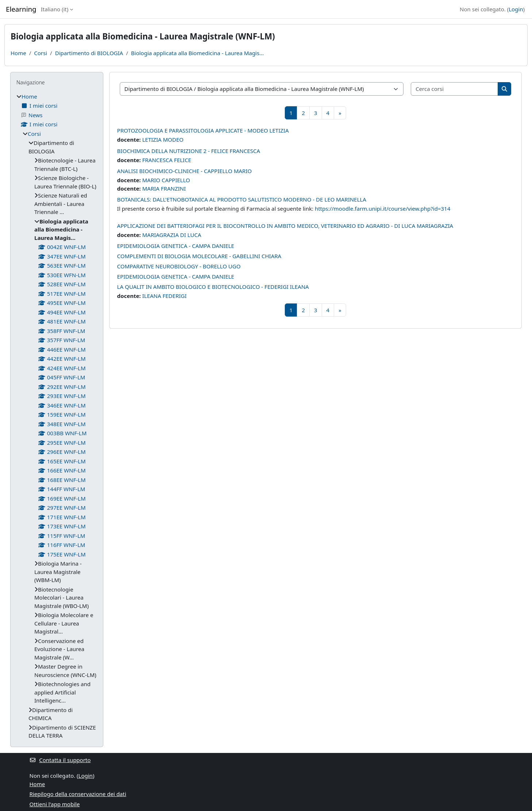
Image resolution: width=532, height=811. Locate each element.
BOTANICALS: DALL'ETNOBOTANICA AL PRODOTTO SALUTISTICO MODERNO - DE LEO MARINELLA (242, 199)
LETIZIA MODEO (163, 139)
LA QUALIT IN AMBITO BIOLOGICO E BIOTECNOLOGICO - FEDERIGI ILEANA (213, 287)
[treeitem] (57, 416)
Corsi (41, 53)
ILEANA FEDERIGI (164, 296)
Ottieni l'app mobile (55, 804)
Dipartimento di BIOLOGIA (89, 53)
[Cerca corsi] (455, 89)
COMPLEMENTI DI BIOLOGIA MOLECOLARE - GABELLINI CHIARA (199, 256)
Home (18, 53)
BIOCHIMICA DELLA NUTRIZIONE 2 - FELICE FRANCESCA (189, 151)
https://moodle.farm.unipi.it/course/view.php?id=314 (382, 209)
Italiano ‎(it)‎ (55, 9)
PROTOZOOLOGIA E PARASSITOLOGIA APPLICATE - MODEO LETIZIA (203, 130)
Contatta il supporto (60, 760)
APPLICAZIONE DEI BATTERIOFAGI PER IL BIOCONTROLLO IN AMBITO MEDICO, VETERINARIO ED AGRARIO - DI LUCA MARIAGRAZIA (285, 226)
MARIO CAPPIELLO (166, 180)
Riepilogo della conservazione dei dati (78, 794)
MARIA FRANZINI (164, 188)
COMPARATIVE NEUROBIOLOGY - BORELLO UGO (179, 266)
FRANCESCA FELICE (167, 160)
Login (516, 9)
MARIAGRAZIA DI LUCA (172, 235)
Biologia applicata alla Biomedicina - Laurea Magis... (198, 53)
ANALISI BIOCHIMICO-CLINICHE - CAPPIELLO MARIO (185, 171)
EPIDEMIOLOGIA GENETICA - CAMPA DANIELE (176, 246)
